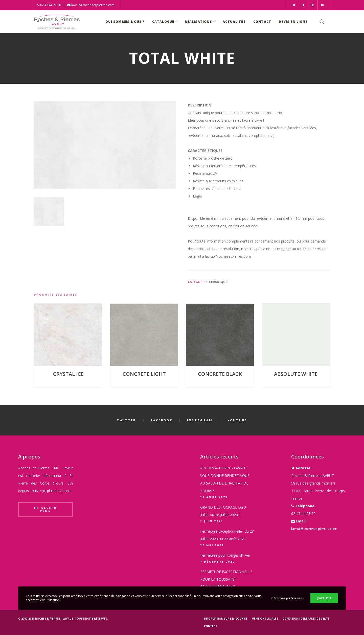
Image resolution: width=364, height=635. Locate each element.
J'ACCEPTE (324, 598)
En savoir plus (46, 509)
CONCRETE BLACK (220, 374)
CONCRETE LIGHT (144, 374)
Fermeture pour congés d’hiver (225, 555)
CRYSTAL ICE (68, 374)
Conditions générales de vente (306, 619)
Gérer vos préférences (287, 598)
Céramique (218, 282)
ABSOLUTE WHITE (296, 374)
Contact (211, 626)
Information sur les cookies (226, 619)
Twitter (126, 420)
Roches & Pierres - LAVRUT (54, 619)
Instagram (200, 420)
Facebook (161, 420)
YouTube (237, 420)
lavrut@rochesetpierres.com (93, 5)
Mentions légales (265, 619)
